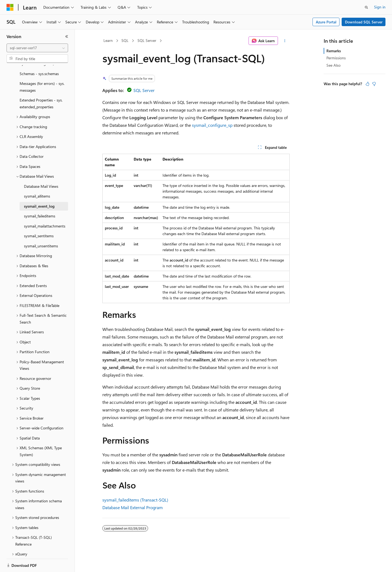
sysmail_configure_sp (212, 125)
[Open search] (366, 7)
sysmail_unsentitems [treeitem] (41, 227)
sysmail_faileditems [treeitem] (40, 197)
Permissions (336, 58)
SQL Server (147, 40)
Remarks (334, 51)
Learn (108, 40)
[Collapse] (67, 36)
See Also (333, 65)
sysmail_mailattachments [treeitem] (45, 207)
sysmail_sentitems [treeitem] (39, 217)
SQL (125, 40)
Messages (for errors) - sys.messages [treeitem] (42, 68)
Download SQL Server (364, 22)
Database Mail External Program (133, 507)
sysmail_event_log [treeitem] (39, 187)
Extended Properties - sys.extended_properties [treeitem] (41, 85)
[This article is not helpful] (374, 84)
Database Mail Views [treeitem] (41, 167)
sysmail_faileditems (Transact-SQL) (135, 500)
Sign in (380, 7)
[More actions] (285, 41)
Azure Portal (326, 22)
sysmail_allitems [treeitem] (37, 177)
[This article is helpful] (367, 84)
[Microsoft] (10, 7)
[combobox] (37, 48)
